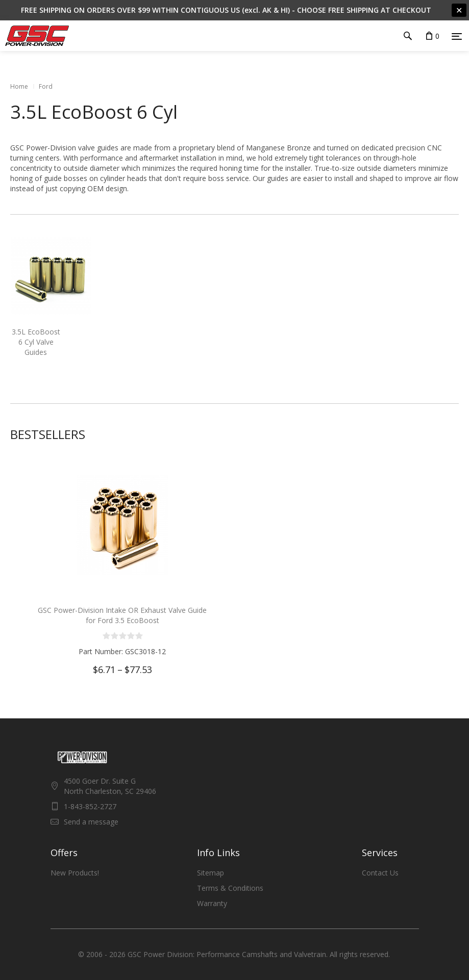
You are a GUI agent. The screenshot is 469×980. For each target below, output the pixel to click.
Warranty (212, 903)
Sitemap (211, 873)
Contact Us (380, 873)
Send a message (91, 822)
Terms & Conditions (230, 888)
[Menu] (457, 36)
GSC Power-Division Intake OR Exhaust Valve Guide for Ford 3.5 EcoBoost (122, 615)
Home (19, 86)
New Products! (75, 873)
